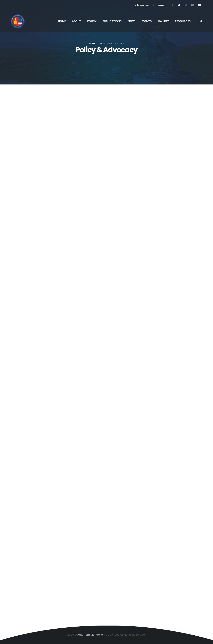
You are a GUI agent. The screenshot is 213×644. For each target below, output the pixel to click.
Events (147, 21)
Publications (112, 21)
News (132, 21)
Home (62, 21)
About (76, 21)
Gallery (163, 21)
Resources (183, 21)
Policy (92, 21)
